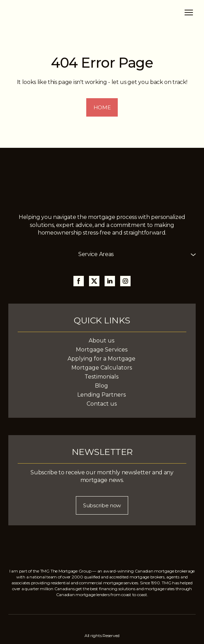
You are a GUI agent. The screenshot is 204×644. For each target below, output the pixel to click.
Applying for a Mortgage (101, 359)
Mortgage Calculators (102, 368)
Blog (101, 386)
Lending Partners (101, 395)
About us (101, 341)
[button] (102, 107)
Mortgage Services (102, 350)
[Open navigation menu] (189, 12)
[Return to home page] (44, 12)
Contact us (102, 404)
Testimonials (101, 377)
